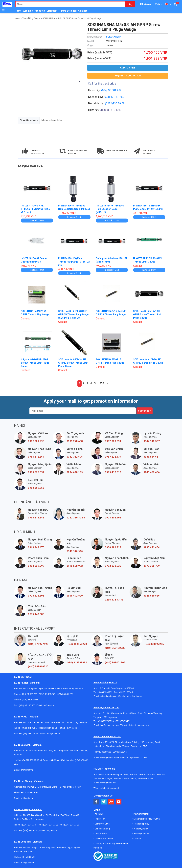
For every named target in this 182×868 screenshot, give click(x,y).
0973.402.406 (113, 518)
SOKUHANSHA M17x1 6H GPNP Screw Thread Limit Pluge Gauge (148, 314)
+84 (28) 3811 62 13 (68, 728)
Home (18, 11)
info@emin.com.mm (110, 725)
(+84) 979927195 (38, 644)
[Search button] (130, 4)
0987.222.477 (113, 457)
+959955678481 (123, 721)
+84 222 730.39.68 (30, 760)
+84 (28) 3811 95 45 (29, 734)
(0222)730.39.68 (115, 103)
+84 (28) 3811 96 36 (27, 728)
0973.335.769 (152, 566)
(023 (106, 97)
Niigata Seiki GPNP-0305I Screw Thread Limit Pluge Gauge (35, 363)
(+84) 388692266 (154, 644)
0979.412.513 (113, 472)
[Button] (3, 11)
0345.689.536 (152, 596)
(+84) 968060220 (38, 667)
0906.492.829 (75, 596)
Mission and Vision (103, 839)
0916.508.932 (75, 566)
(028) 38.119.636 (110, 110)
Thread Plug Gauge (31, 18)
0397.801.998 (36, 441)
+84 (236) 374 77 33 (70, 825)
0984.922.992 (36, 566)
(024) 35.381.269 (111, 90)
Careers (137, 839)
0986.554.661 (152, 457)
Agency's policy (141, 834)
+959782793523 (106, 721)
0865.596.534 (36, 472)
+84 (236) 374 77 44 (29, 830)
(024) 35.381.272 (65, 694)
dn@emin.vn (52, 830)
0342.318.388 (75, 551)
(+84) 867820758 (30, 700)
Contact (83, 11)
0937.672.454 (152, 547)
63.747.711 (117, 97)
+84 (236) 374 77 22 (49, 825)
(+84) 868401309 (115, 663)
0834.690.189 (75, 472)
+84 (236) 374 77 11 (28, 825)
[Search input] (69, 4)
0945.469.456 (152, 472)
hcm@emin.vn (53, 734)
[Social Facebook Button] (96, 802)
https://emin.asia (134, 696)
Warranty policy (141, 829)
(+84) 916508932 (77, 663)
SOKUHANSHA (114, 37)
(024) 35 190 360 (27, 705)
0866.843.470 (36, 547)
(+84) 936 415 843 (57, 760)
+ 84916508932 (106, 692)
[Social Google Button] (111, 802)
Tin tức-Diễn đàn (67, 11)
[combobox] (69, 4)
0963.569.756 (36, 488)
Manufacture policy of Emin (146, 819)
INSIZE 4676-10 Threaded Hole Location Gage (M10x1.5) (110, 209)
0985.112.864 (36, 457)
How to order (101, 834)
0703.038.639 (113, 566)
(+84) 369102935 (115, 648)
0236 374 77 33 (114, 600)
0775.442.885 (36, 614)
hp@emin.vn (27, 798)
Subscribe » (145, 411)
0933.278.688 (75, 441)
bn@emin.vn (27, 770)
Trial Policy (99, 819)
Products (40, 11)
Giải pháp (52, 11)
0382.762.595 (75, 457)
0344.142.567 (152, 441)
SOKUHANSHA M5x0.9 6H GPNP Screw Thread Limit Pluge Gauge (72, 18)
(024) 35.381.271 (47, 694)
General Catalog (102, 829)
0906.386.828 (113, 547)
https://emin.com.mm (139, 725)
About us (28, 11)
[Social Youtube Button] (119, 802)
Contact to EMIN (102, 824)
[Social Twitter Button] (104, 802)
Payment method (141, 814)
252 (102, 383)
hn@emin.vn (49, 705)
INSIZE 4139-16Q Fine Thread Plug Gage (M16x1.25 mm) (74, 262)
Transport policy (141, 824)
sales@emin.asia (108, 696)
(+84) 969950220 (77, 644)
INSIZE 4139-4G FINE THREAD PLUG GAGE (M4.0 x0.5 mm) (36, 209)
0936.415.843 (36, 518)
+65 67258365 (126, 692)
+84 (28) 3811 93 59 (47, 728)
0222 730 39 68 (76, 518)
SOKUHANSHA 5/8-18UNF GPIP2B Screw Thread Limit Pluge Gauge (73, 363)
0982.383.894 (113, 441)
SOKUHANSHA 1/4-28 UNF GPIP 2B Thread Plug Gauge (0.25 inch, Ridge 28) (74, 314)
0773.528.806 (36, 596)
